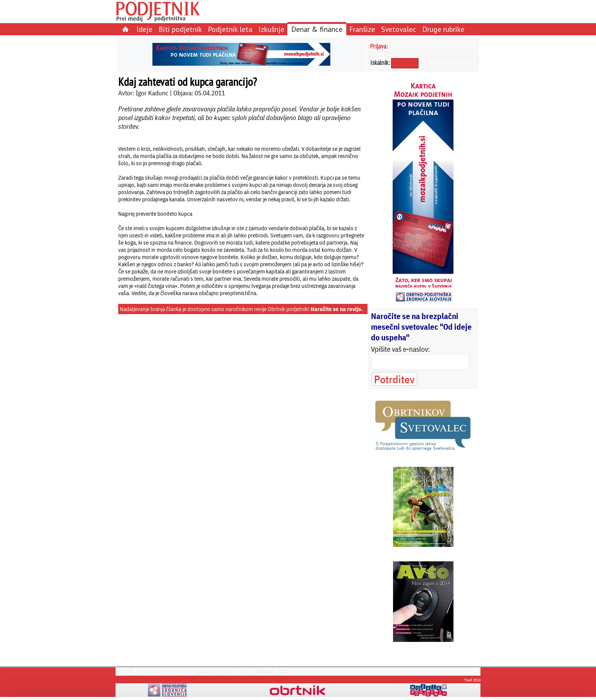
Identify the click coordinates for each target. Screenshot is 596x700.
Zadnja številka (152, 672)
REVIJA (124, 672)
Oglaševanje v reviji (213, 672)
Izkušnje (271, 29)
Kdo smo (244, 672)
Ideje (144, 29)
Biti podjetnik (180, 29)
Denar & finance (317, 29)
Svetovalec (399, 29)
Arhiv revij (180, 672)
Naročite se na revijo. (337, 309)
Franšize (362, 29)
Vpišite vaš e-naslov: (400, 349)
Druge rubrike (443, 29)
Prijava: (379, 46)
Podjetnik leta (230, 29)
